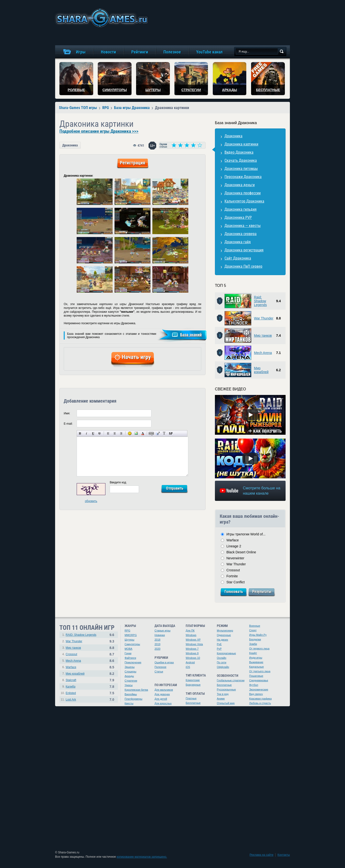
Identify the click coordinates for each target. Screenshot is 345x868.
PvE (219, 644)
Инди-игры (256, 658)
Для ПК (190, 631)
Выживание (256, 662)
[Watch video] (250, 415)
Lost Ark (71, 700)
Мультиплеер (225, 631)
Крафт (253, 653)
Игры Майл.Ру (258, 635)
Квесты (129, 703)
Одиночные (224, 635)
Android (190, 662)
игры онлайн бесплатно (101, 18)
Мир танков (263, 336)
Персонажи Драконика (243, 177)
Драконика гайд (238, 242)
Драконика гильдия (241, 209)
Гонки (128, 653)
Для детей (161, 699)
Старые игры (162, 631)
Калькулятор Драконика (244, 201)
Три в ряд (223, 694)
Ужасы (129, 685)
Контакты (284, 855)
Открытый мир (226, 703)
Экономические (259, 689)
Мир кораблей (261, 370)
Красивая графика (260, 699)
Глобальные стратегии (231, 680)
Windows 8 (192, 653)
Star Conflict (236, 582)
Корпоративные (226, 653)
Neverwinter (235, 558)
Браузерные (193, 685)
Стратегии (131, 681)
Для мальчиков (164, 690)
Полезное (160, 667)
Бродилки (255, 639)
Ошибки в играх (164, 662)
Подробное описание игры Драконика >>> (99, 131)
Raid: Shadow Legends (260, 301)
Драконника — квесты (243, 226)
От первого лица (259, 648)
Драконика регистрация (244, 250)
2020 (157, 649)
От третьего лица (260, 671)
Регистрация (132, 163)
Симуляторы (132, 644)
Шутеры (129, 640)
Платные (191, 698)
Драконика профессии (243, 193)
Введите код (118, 482)
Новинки (160, 635)
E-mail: (68, 424)
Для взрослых (163, 703)
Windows (191, 635)
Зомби (253, 644)
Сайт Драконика (238, 258)
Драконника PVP (238, 217)
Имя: (67, 413)
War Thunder (264, 318)
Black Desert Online (241, 552)
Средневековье (259, 680)
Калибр (71, 687)
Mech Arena (263, 353)
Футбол (254, 685)
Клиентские (193, 680)
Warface (233, 540)
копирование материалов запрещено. (142, 857)
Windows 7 (192, 649)
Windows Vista (194, 644)
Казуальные (256, 667)
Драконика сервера (241, 234)
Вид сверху (256, 694)
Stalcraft (71, 680)
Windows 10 (193, 658)
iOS (188, 667)
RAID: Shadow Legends (81, 635)
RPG (127, 631)
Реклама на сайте (262, 855)
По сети (222, 662)
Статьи (159, 671)
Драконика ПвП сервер (243, 266)
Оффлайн (223, 667)
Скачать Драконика (241, 160)
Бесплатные (193, 703)
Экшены (130, 667)
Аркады (129, 676)
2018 (157, 640)
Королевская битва (136, 690)
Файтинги (130, 658)
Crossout (233, 570)
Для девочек (162, 694)
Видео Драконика (239, 152)
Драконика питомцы (241, 169)
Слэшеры (130, 671)
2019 (157, 644)
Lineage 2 (234, 546)
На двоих (222, 640)
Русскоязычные (226, 689)
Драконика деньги (240, 185)
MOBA (128, 649)
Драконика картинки (241, 144)
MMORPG (131, 635)
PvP (219, 649)
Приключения (133, 662)
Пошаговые (256, 676)
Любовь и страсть (260, 703)
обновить (91, 501)
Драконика (70, 145)
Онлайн (221, 658)
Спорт (253, 630)
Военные (255, 626)
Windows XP (193, 640)
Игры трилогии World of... (246, 534)
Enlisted (71, 693)
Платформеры (133, 699)
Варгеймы (131, 694)
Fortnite (232, 576)
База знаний (191, 335)
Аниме (221, 699)
